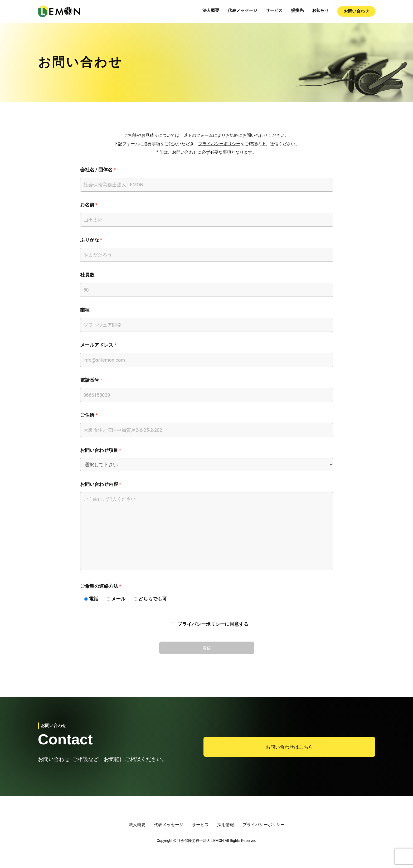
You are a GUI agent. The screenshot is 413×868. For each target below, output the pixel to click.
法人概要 (211, 10)
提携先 (297, 10)
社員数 (87, 275)
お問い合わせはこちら (289, 747)
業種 (85, 310)
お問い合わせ (356, 11)
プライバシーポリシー (219, 144)
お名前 (87, 205)
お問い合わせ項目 (99, 450)
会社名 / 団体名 (96, 170)
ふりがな (90, 240)
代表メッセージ (242, 10)
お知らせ (320, 10)
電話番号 (90, 380)
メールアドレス (97, 345)
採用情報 (226, 825)
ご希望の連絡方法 (99, 586)
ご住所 (87, 415)
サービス (274, 10)
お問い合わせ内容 (99, 484)
